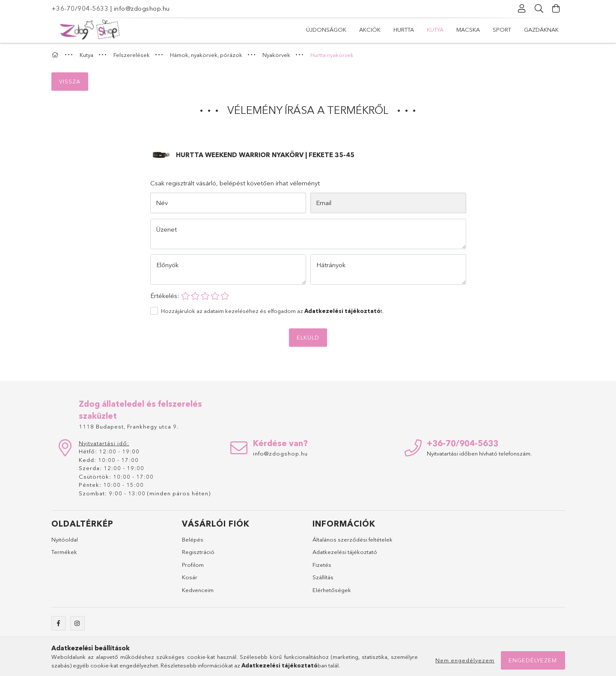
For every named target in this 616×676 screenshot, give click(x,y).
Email (324, 203)
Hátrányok (331, 265)
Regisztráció (198, 552)
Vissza (70, 81)
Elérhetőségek (332, 590)
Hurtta (404, 30)
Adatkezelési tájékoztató (345, 552)
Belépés (193, 539)
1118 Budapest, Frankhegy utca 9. (129, 426)
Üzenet (167, 229)
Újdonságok (326, 30)
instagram (77, 623)
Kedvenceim (198, 590)
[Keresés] (539, 9)
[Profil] (522, 9)
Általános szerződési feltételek (353, 539)
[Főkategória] (56, 55)
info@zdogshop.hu (142, 8)
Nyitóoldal (65, 539)
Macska (468, 30)
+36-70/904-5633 (80, 8)
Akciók (370, 30)
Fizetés (322, 565)
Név (162, 203)
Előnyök (167, 265)
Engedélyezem (533, 660)
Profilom (193, 565)
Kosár (190, 577)
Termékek (64, 552)
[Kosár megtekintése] (556, 9)
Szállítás (323, 577)
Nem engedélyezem (465, 660)
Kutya (435, 30)
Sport (502, 30)
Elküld (308, 337)
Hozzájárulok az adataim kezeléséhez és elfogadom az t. (272, 311)
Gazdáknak (541, 30)
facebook (59, 623)
